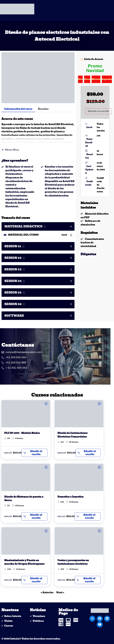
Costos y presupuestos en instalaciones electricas (73, 562)
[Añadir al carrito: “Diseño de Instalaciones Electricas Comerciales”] (88, 453)
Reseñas (43, 109)
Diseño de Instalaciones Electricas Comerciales (73, 435)
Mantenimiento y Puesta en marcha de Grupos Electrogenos (24, 562)
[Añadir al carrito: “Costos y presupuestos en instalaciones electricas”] (88, 580)
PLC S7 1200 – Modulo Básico (22, 433)
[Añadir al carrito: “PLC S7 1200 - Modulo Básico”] (34, 453)
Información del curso (18, 109)
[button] (46, 404)
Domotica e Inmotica (71, 497)
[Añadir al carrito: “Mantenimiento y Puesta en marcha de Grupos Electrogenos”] (34, 580)
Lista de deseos (92, 59)
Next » (60, 593)
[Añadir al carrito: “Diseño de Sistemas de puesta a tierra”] (34, 516)
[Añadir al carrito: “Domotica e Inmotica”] (88, 516)
